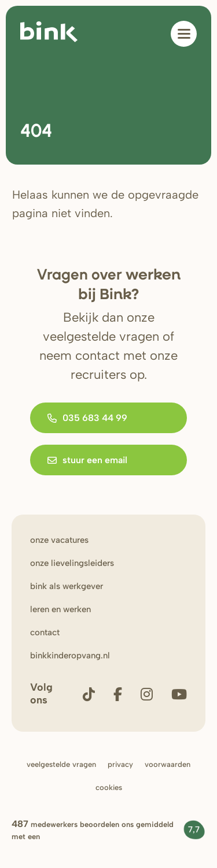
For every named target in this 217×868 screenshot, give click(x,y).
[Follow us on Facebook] (118, 694)
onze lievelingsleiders (72, 563)
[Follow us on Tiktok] (89, 694)
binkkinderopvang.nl (70, 655)
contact (45, 632)
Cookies (109, 787)
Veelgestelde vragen (61, 764)
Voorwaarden (168, 764)
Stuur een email (87, 460)
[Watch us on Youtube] (179, 694)
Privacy (120, 764)
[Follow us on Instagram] (147, 694)
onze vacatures (59, 540)
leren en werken (60, 609)
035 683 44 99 (87, 418)
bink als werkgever (67, 586)
